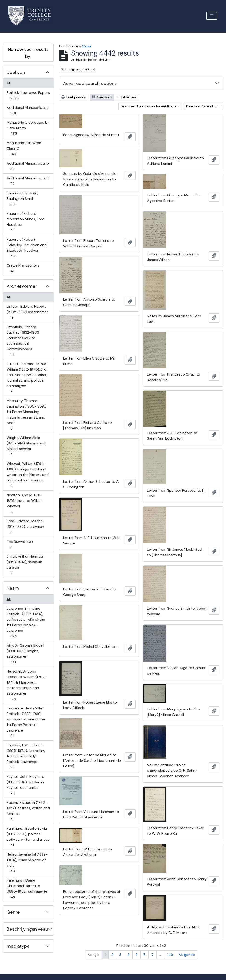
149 (170, 955)
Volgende (187, 955)
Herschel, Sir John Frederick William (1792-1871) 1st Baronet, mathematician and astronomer (26, 685)
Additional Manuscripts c (28, 181)
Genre (13, 912)
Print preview (74, 97)
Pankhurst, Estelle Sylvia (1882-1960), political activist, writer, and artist (28, 837)
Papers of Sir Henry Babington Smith (23, 199)
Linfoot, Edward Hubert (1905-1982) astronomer (27, 312)
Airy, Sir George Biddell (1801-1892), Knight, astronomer (25, 654)
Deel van (16, 72)
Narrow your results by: (28, 53)
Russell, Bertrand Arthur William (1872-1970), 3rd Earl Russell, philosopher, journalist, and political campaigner (27, 378)
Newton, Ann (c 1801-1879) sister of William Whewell (24, 503)
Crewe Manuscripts (23, 268)
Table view (126, 97)
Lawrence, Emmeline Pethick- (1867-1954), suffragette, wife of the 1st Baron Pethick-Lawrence (26, 622)
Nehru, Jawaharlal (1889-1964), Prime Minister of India (27, 863)
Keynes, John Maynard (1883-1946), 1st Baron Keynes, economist (25, 785)
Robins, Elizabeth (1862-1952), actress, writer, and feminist (28, 811)
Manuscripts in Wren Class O (24, 148)
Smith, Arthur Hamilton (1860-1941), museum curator (25, 565)
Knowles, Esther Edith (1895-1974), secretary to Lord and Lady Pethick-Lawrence (26, 756)
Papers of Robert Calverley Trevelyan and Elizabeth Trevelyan (27, 248)
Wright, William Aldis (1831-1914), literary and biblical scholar (26, 446)
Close (87, 46)
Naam (13, 588)
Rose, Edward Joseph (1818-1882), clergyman (25, 526)
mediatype (18, 946)
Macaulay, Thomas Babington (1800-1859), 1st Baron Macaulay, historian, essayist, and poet (26, 415)
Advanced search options (90, 83)
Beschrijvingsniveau (27, 929)
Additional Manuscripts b (28, 166)
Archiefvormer (22, 286)
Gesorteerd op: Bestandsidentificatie (149, 106)
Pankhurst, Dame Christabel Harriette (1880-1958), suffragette (27, 889)
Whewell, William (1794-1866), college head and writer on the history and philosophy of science (28, 475)
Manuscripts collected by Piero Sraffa (28, 128)
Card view (102, 97)
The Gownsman (20, 544)
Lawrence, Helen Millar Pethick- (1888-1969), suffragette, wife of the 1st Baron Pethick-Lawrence (26, 722)
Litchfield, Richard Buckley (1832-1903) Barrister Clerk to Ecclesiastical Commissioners (23, 341)
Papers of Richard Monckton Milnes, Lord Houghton (25, 222)
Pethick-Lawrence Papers (28, 95)
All (9, 83)
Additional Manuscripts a (28, 110)
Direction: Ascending (202, 106)
